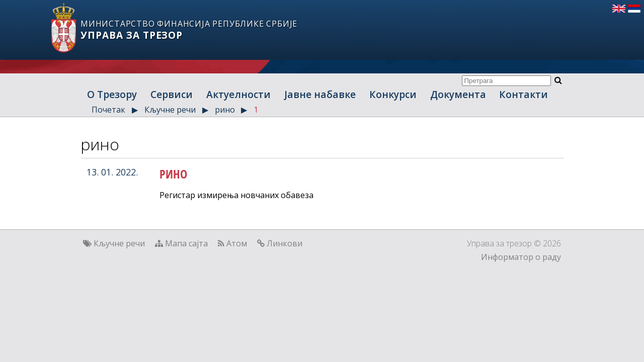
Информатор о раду (521, 257)
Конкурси (393, 94)
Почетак (108, 110)
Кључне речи (170, 110)
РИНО (173, 174)
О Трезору (112, 94)
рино (225, 110)
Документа (458, 94)
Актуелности (238, 94)
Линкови (285, 243)
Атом (237, 243)
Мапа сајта (186, 243)
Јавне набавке (320, 94)
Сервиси (172, 94)
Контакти (524, 94)
